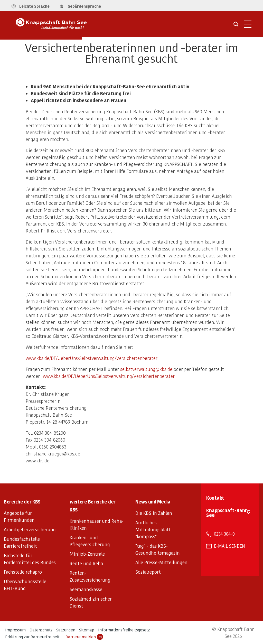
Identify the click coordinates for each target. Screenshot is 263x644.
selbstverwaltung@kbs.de (146, 369)
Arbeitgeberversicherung (30, 529)
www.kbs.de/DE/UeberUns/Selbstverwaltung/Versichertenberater (92, 358)
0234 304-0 (224, 534)
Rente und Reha (86, 563)
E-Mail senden (229, 546)
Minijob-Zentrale (87, 554)
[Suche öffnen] (236, 26)
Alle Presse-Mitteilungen (161, 562)
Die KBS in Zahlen (154, 513)
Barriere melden (84, 637)
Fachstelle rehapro (23, 572)
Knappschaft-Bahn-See (228, 513)
